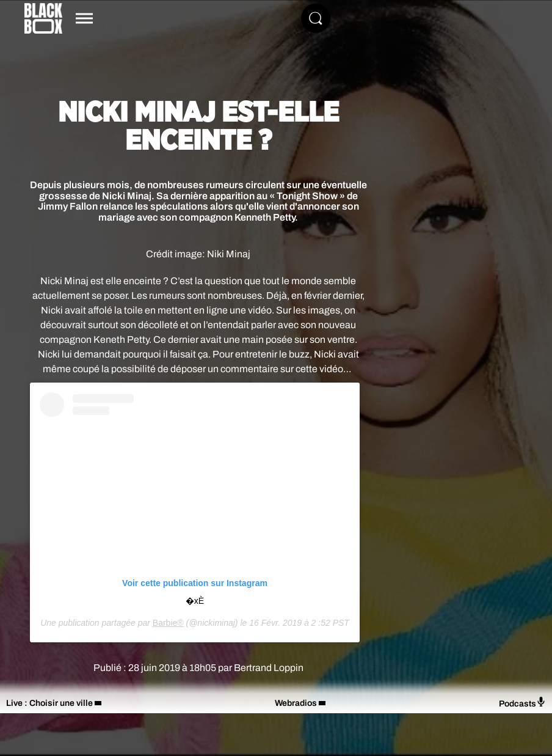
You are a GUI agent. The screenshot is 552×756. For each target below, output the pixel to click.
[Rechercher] (316, 18)
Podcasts (522, 703)
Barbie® (168, 623)
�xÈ (195, 601)
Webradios (296, 703)
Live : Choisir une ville (49, 703)
